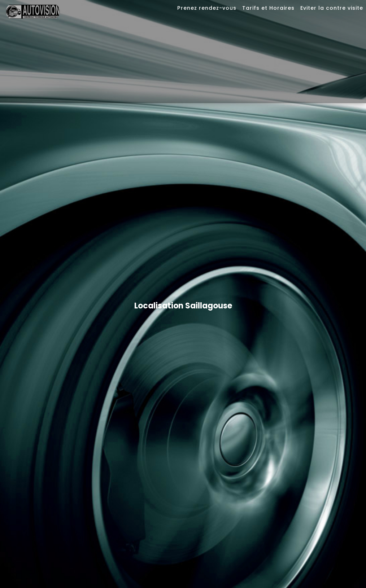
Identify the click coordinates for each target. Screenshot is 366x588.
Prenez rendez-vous (207, 8)
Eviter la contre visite (332, 8)
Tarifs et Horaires (268, 8)
